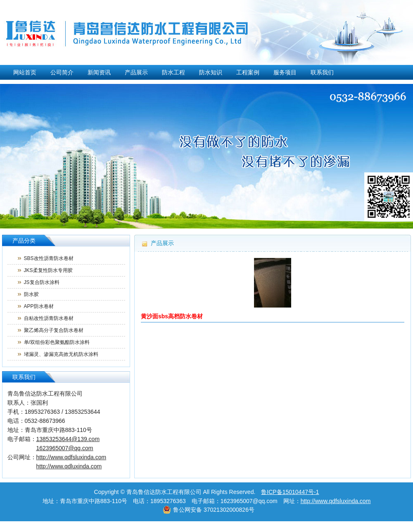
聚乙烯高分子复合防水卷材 (54, 330)
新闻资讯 (99, 72)
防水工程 (173, 72)
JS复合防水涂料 (42, 282)
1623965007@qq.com (65, 448)
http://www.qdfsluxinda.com (336, 501)
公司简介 (62, 72)
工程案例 (248, 72)
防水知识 (211, 72)
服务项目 (285, 72)
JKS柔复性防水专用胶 (48, 270)
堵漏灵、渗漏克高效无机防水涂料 (61, 354)
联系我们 (322, 72)
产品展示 (136, 72)
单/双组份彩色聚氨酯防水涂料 (57, 342)
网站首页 (25, 72)
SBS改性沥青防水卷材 (49, 258)
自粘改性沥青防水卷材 (49, 318)
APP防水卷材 (39, 306)
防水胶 (31, 294)
